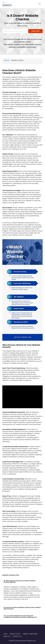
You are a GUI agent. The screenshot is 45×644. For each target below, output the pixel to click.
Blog (5, 634)
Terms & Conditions (30, 634)
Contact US (17, 636)
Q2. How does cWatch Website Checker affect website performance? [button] (22, 608)
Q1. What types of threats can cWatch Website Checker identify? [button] (20, 581)
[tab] (22, 581)
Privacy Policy (15, 634)
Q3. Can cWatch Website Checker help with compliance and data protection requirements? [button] (20, 617)
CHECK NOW (35, 31)
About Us (7, 636)
